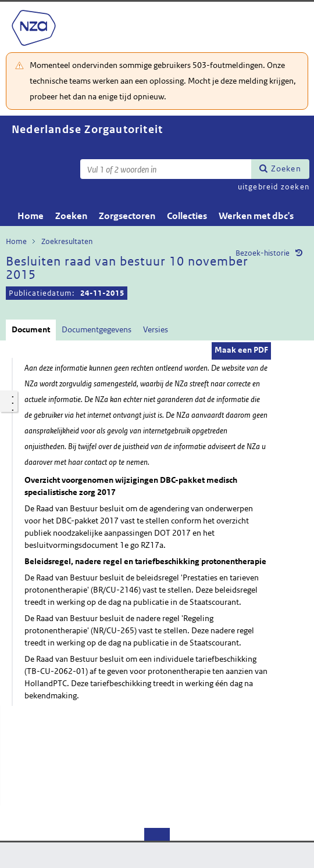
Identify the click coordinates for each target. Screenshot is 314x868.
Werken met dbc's (256, 216)
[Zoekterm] (166, 169)
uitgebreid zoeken (274, 187)
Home (31, 216)
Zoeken (286, 168)
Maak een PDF (241, 350)
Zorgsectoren (127, 216)
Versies (156, 329)
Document (31, 329)
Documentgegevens (97, 329)
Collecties (187, 216)
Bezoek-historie (263, 253)
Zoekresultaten (67, 241)
